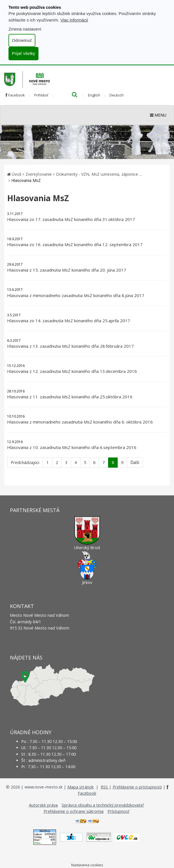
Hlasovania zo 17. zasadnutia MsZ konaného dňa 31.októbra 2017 (71, 219)
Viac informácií (74, 20)
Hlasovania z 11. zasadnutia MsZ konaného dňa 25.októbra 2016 (70, 397)
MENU (158, 115)
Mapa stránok (80, 787)
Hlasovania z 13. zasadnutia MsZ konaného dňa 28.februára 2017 (70, 346)
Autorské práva (43, 805)
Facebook (15, 95)
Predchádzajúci (25, 462)
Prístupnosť (118, 811)
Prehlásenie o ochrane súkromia (74, 811)
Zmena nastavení (25, 29)
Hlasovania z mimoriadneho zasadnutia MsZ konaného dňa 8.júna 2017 (76, 295)
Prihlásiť (41, 95)
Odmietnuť (22, 40)
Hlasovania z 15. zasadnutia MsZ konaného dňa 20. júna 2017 (67, 270)
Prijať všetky (23, 53)
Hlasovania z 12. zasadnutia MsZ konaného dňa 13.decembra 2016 (72, 371)
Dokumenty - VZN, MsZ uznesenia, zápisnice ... (99, 174)
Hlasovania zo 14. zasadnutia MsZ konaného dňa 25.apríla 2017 (69, 321)
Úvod (16, 174)
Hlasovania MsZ (26, 180)
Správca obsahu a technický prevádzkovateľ (103, 805)
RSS (105, 787)
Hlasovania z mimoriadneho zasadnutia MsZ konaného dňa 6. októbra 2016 (80, 422)
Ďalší (135, 462)
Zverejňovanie (39, 174)
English (94, 95)
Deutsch (117, 95)
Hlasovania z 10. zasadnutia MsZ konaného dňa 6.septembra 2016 (72, 447)
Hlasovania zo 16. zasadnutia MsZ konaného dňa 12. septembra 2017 (75, 244)
